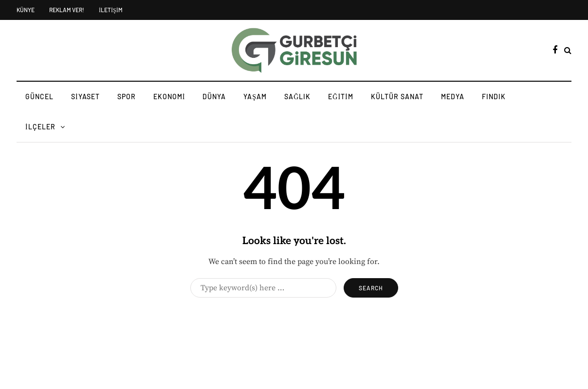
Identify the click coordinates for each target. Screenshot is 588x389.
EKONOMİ (169, 97)
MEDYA (453, 97)
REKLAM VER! (67, 10)
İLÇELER (40, 127)
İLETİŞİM (111, 10)
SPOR (127, 97)
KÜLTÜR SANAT (397, 97)
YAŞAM (255, 97)
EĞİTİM (340, 97)
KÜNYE (26, 10)
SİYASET (85, 97)
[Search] (263, 288)
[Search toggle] (568, 51)
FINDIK (494, 97)
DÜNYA (214, 97)
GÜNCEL (39, 97)
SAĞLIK (297, 97)
